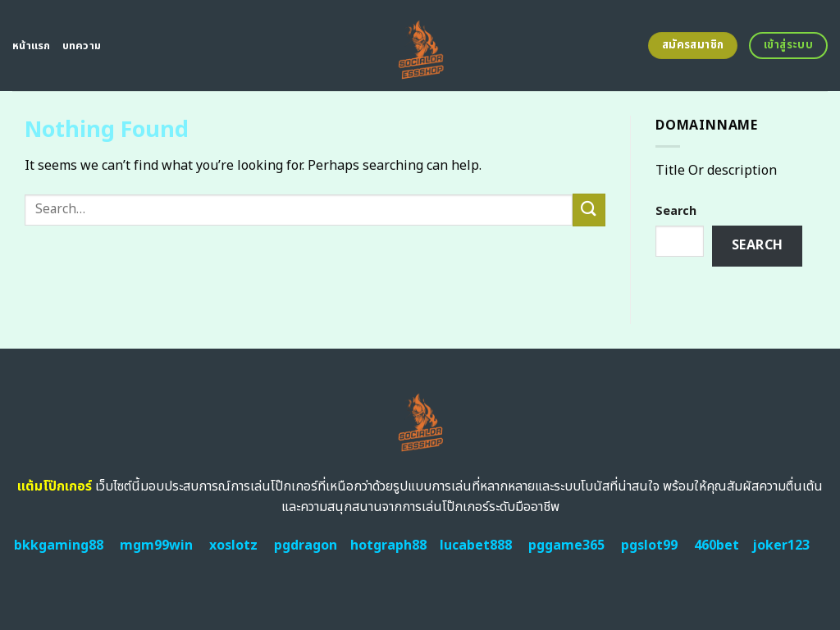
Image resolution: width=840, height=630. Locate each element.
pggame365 (566, 546)
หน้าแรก (32, 46)
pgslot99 (649, 546)
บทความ (82, 46)
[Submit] (589, 210)
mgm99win (156, 546)
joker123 (781, 546)
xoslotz (233, 546)
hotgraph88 (388, 546)
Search (676, 211)
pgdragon (306, 546)
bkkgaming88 (59, 546)
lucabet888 (476, 546)
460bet (717, 546)
